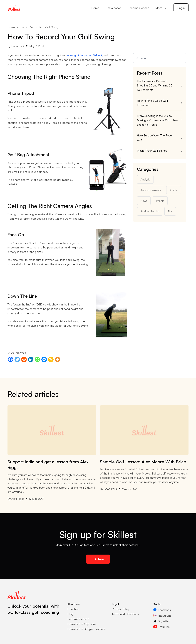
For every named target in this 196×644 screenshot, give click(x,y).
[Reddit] (24, 359)
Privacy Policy (120, 609)
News (144, 201)
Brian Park (18, 46)
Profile (160, 201)
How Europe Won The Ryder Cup (155, 138)
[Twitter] (17, 359)
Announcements (151, 190)
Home (95, 8)
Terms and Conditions (125, 614)
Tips (170, 211)
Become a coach (138, 8)
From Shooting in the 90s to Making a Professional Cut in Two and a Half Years (157, 120)
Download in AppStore (82, 624)
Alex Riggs (18, 499)
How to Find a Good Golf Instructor (153, 103)
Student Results (150, 211)
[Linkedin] (31, 359)
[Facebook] (11, 359)
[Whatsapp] (37, 359)
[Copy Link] (51, 359)
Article (174, 190)
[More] (58, 359)
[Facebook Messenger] (44, 359)
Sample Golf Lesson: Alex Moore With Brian (143, 462)
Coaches (73, 609)
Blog (70, 614)
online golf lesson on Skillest (84, 55)
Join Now (98, 559)
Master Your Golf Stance (152, 151)
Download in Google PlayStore (87, 629)
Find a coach (113, 8)
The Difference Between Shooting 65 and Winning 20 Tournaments (155, 85)
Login (181, 8)
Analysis (145, 179)
